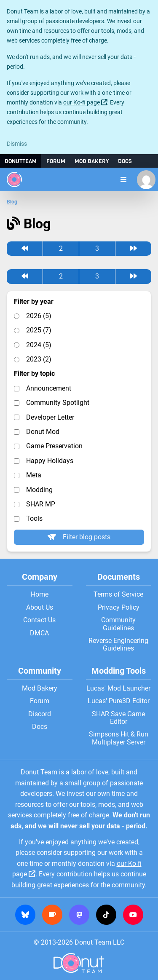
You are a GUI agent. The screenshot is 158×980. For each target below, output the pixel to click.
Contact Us (39, 620)
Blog (12, 202)
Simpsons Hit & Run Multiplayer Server (119, 738)
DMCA (39, 633)
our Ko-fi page (82, 103)
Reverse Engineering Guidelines (118, 645)
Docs (125, 161)
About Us (40, 608)
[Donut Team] (14, 179)
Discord (40, 714)
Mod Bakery (92, 161)
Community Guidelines (118, 624)
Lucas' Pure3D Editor (119, 701)
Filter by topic (34, 374)
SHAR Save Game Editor (118, 718)
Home (40, 594)
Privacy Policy (119, 608)
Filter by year (34, 302)
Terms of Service (118, 594)
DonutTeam (21, 161)
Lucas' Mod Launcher (118, 688)
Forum (56, 161)
